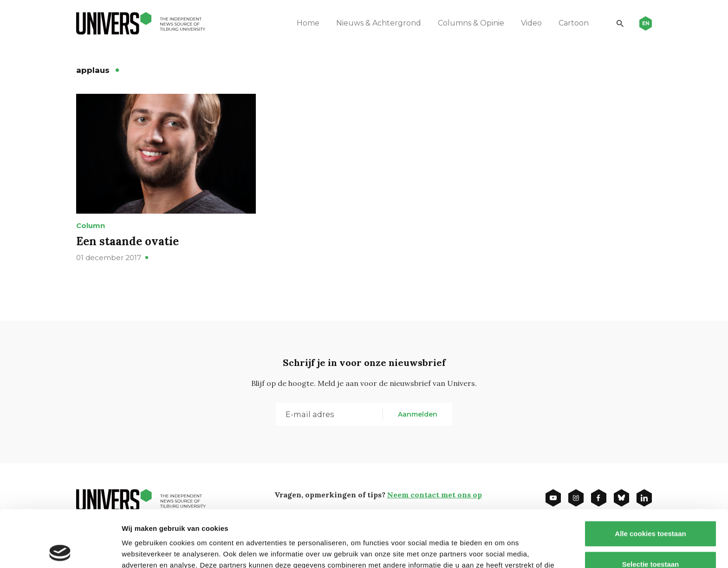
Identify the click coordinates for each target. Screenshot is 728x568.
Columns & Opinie (471, 23)
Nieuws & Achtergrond (379, 23)
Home (308, 23)
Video (531, 23)
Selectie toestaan (651, 507)
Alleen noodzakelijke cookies (650, 538)
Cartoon (574, 23)
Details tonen (502, 550)
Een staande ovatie (127, 241)
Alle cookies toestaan (650, 477)
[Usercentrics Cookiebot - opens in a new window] (60, 550)
